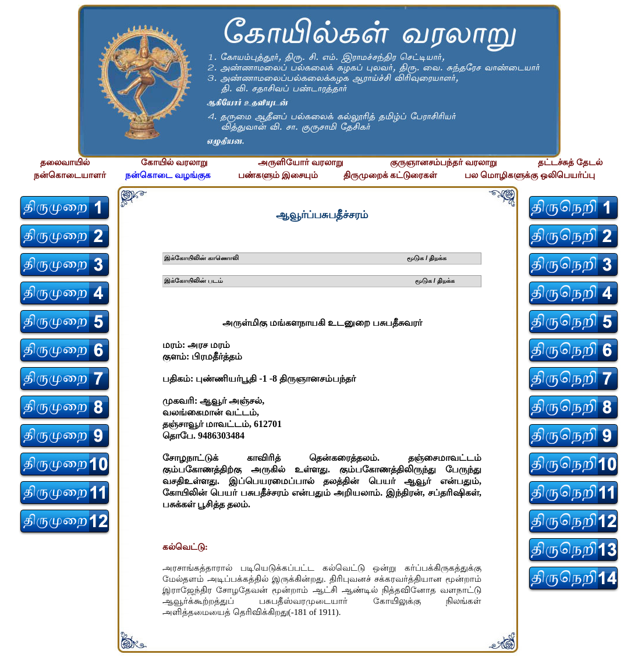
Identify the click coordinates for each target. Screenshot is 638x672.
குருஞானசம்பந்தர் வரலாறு (444, 162)
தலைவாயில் (65, 162)
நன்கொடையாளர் (70, 175)
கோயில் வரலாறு (174, 162)
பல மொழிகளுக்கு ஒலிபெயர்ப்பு (530, 175)
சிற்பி (16, 661)
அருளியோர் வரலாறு (301, 162)
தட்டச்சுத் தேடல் (570, 162)
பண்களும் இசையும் (278, 175)
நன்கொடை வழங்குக (168, 175)
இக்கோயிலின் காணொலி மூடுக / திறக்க (306, 258)
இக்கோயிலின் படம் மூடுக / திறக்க (309, 280)
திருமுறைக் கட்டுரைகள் (391, 175)
